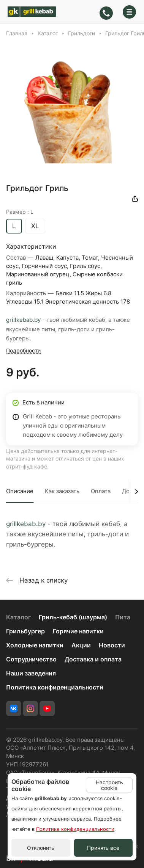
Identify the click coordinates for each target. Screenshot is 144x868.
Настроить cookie (109, 785)
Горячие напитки (78, 631)
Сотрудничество (31, 659)
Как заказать (62, 491)
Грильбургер (25, 631)
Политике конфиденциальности (75, 829)
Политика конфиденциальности (55, 687)
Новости (112, 645)
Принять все (103, 848)
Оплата (101, 491)
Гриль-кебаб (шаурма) (73, 617)
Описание (20, 491)
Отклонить (41, 848)
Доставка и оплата (93, 659)
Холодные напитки (35, 645)
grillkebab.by (23, 320)
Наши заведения (31, 673)
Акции (81, 645)
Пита (123, 617)
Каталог (18, 617)
